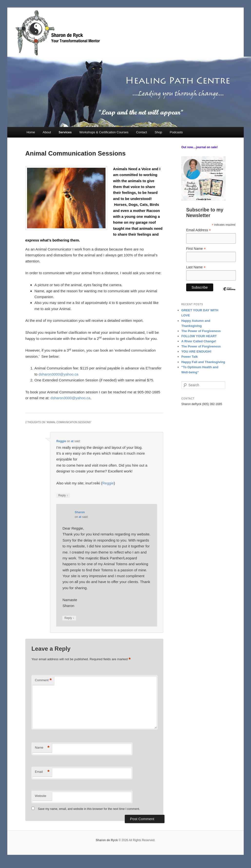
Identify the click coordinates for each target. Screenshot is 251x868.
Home (31, 132)
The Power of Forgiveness (201, 331)
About (47, 132)
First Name (196, 249)
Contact (141, 132)
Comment (43, 680)
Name (42, 748)
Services (65, 132)
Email (42, 772)
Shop (158, 132)
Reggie (61, 441)
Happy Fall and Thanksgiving (203, 362)
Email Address (199, 230)
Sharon (80, 512)
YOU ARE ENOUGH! (196, 351)
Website (41, 796)
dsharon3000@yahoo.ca (58, 374)
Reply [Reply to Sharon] (69, 618)
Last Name (196, 267)
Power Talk (190, 357)
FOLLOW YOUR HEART (199, 336)
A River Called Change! (199, 341)
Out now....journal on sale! (200, 147)
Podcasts (176, 132)
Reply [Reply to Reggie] (63, 496)
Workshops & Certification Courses (104, 132)
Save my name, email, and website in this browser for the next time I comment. (89, 809)
